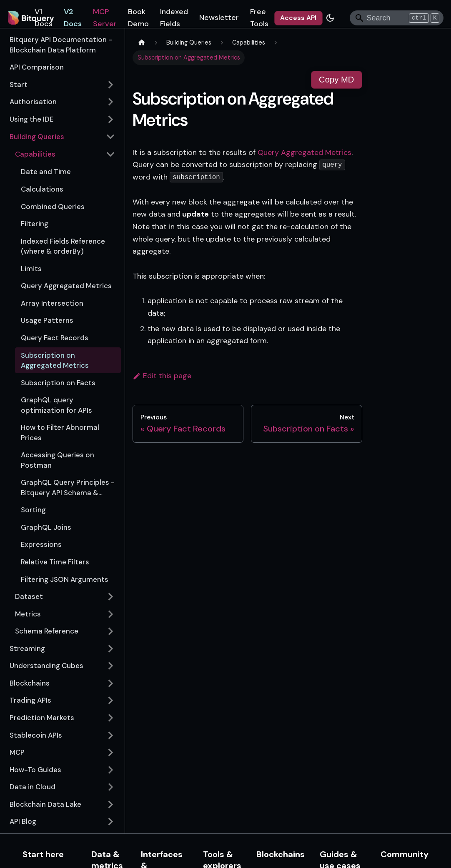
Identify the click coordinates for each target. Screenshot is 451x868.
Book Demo (138, 18)
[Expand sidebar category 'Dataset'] (111, 596)
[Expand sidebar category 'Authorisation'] (111, 102)
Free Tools (259, 18)
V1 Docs (44, 18)
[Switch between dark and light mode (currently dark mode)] (330, 18)
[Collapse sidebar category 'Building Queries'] (111, 137)
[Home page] (142, 43)
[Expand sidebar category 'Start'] (111, 85)
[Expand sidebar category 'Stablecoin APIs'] (111, 735)
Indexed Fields (174, 18)
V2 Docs (73, 18)
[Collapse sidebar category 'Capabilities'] (111, 154)
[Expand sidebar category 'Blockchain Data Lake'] (111, 804)
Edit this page (162, 376)
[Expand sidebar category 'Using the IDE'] (111, 119)
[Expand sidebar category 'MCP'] (111, 752)
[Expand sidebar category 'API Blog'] (111, 822)
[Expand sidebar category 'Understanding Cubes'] (111, 666)
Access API (298, 18)
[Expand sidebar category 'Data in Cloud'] (111, 787)
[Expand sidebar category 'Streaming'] (111, 649)
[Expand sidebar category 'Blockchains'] (111, 683)
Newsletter (219, 17)
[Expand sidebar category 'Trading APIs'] (111, 701)
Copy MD (336, 80)
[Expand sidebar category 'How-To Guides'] (111, 770)
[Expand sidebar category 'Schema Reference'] (111, 631)
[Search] (397, 18)
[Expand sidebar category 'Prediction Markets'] (111, 718)
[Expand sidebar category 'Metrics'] (111, 614)
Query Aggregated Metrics (304, 152)
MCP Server (105, 18)
